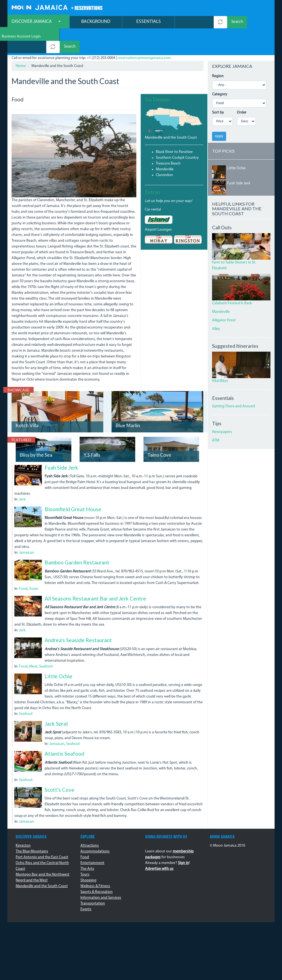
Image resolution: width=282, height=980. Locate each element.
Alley (216, 305)
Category (220, 70)
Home (21, 42)
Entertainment (92, 839)
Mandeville (165, 145)
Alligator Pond (224, 296)
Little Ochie (59, 652)
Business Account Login (251, 8)
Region (218, 52)
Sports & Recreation (97, 868)
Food (23, 565)
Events (86, 885)
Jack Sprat (56, 699)
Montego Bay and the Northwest (43, 850)
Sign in (183, 839)
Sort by (218, 88)
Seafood (46, 642)
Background (96, 22)
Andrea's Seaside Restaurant (78, 616)
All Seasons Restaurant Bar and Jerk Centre (95, 574)
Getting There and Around (234, 382)
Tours (85, 850)
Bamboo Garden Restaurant (77, 538)
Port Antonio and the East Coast (42, 833)
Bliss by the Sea (36, 431)
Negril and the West (32, 856)
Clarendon (164, 151)
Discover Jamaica (36, 22)
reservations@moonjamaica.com (144, 34)
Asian (34, 565)
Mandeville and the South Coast (171, 113)
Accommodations (95, 827)
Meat (33, 642)
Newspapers (222, 408)
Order (242, 88)
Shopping (88, 856)
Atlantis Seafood (64, 730)
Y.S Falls (92, 431)
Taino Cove (159, 431)
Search (237, 23)
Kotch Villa (27, 401)
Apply (219, 112)
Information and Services (101, 873)
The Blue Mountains (32, 827)
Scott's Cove (59, 765)
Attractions (90, 821)
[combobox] (194, 23)
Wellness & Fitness (95, 862)
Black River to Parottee (174, 128)
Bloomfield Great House (73, 485)
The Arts (87, 845)
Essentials (149, 22)
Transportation (93, 879)
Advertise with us (159, 845)
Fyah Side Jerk (61, 443)
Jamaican (27, 529)
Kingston (23, 821)
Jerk (22, 475)
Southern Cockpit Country (177, 134)
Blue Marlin (128, 401)
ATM (216, 417)
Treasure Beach (168, 139)
